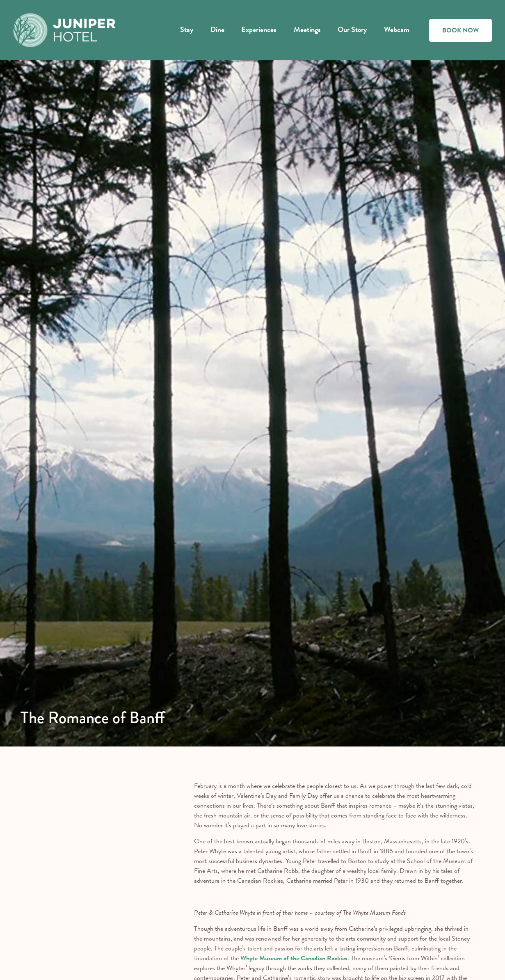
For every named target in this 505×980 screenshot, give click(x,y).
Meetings (307, 29)
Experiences (259, 29)
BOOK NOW (460, 30)
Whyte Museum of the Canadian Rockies (294, 958)
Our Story (352, 29)
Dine (217, 29)
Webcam (397, 29)
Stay (187, 29)
